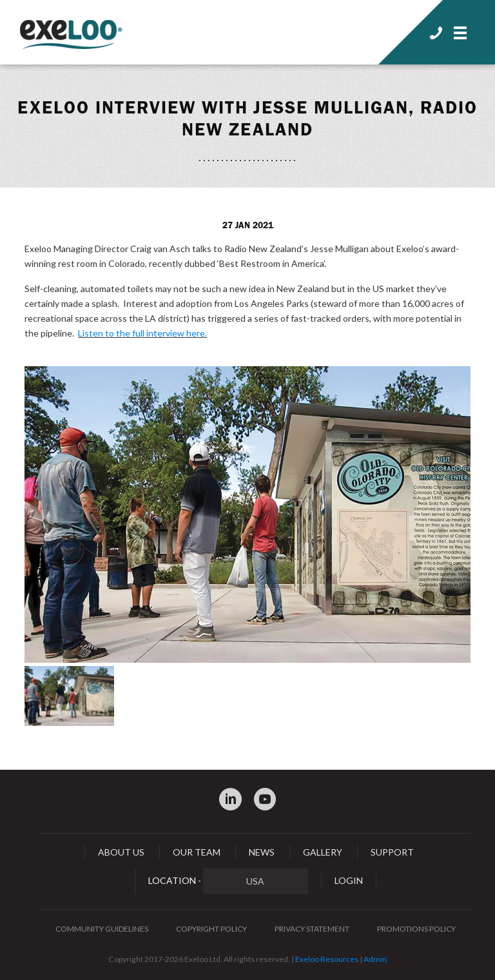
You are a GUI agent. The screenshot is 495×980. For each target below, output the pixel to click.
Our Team (197, 852)
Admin (375, 959)
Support (392, 852)
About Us (121, 852)
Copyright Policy (211, 929)
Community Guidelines (102, 929)
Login (349, 880)
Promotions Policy (416, 929)
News (262, 852)
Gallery (323, 852)
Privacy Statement (312, 929)
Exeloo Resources (327, 959)
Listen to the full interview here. (142, 333)
